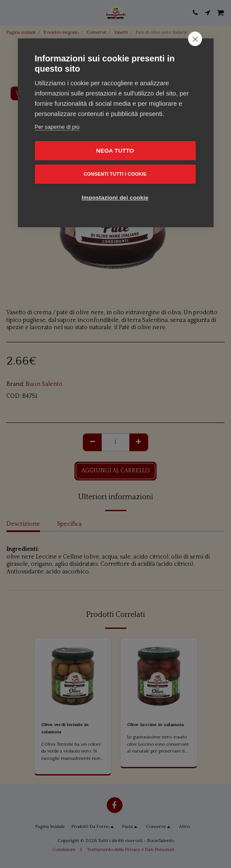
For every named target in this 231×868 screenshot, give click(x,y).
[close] (195, 39)
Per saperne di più (57, 127)
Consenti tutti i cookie (115, 174)
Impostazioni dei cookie (115, 198)
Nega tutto (115, 151)
